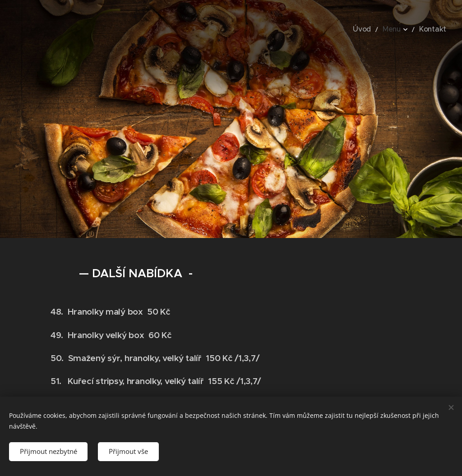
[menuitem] (371, 29)
